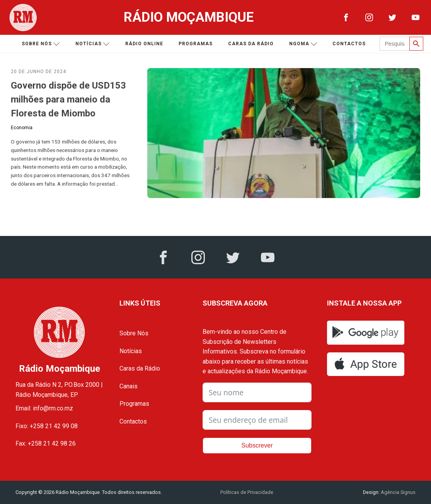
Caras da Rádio (251, 44)
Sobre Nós (134, 333)
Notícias (93, 44)
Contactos (349, 44)
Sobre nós (41, 44)
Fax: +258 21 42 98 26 (46, 443)
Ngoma (303, 44)
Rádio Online (144, 44)
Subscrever (257, 445)
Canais (129, 386)
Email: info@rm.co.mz (44, 408)
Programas (196, 44)
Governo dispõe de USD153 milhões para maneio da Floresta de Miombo (68, 99)
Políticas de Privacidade (247, 492)
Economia (22, 128)
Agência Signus (398, 492)
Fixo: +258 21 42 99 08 (47, 426)
